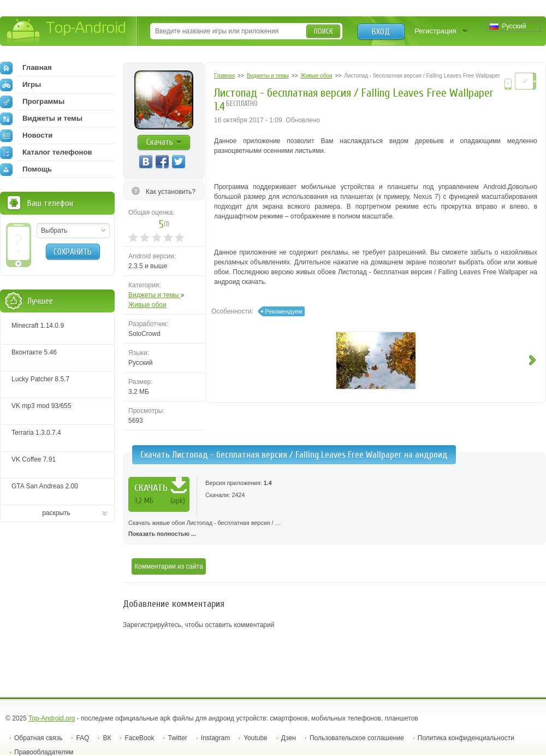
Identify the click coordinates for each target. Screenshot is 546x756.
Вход (381, 32)
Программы (32, 102)
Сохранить (73, 252)
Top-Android (67, 32)
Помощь (26, 169)
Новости (26, 135)
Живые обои (147, 305)
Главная (26, 68)
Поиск (324, 31)
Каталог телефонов (46, 152)
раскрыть (56, 513)
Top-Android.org (52, 718)
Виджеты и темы (155, 295)
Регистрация (435, 31)
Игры (20, 85)
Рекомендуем (283, 311)
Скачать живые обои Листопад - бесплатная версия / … (334, 529)
